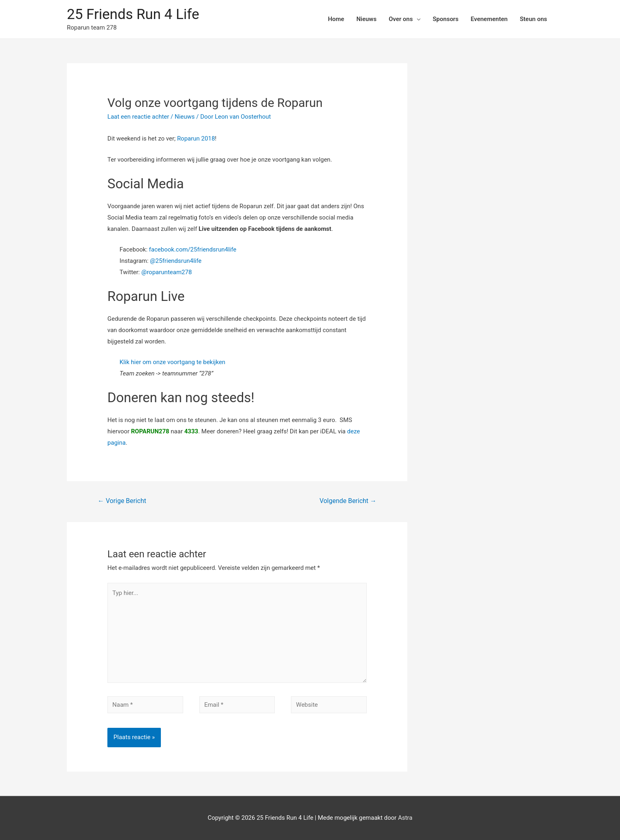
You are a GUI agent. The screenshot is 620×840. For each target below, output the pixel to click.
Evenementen (489, 19)
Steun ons (533, 19)
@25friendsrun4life (176, 261)
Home (336, 19)
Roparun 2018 (196, 139)
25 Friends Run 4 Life (133, 14)
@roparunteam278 (167, 272)
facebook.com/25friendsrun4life (193, 249)
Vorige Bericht (122, 501)
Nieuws (366, 19)
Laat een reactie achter (138, 117)
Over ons (401, 19)
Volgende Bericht (348, 501)
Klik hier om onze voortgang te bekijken (172, 362)
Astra (405, 818)
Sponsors (446, 19)
